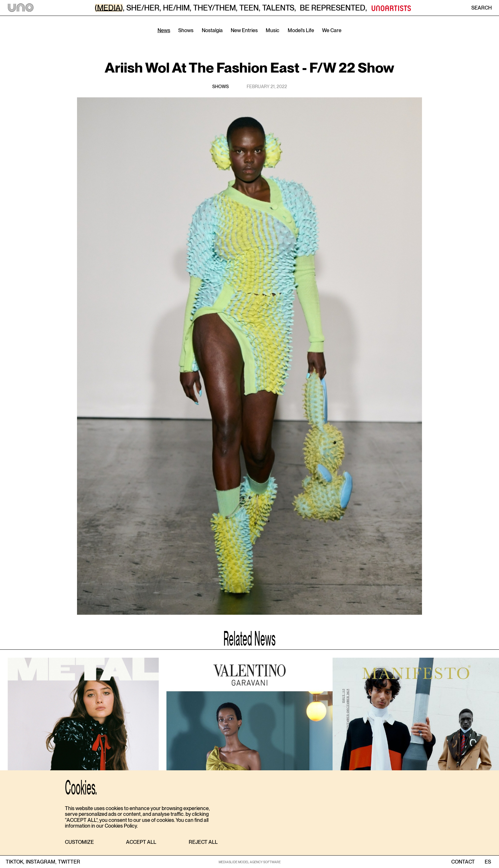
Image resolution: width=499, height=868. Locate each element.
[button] (79, 842)
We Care (332, 30)
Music (273, 30)
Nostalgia (212, 30)
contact (463, 862)
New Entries (244, 30)
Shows (186, 30)
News (164, 30)
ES (488, 862)
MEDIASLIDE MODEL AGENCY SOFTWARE (250, 862)
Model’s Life (301, 30)
